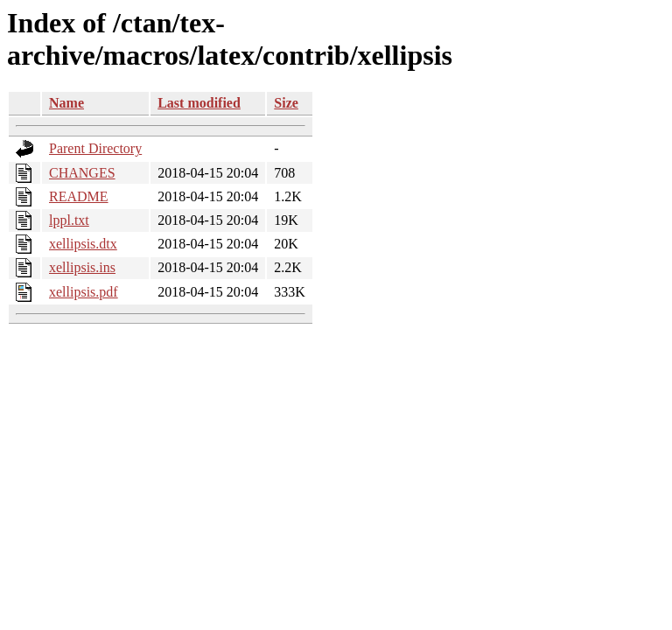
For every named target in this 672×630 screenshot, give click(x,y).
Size (286, 103)
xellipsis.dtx (83, 244)
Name (66, 103)
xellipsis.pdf (84, 292)
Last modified (199, 103)
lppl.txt (69, 220)
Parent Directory (95, 148)
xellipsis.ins (82, 267)
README (79, 196)
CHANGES (82, 173)
